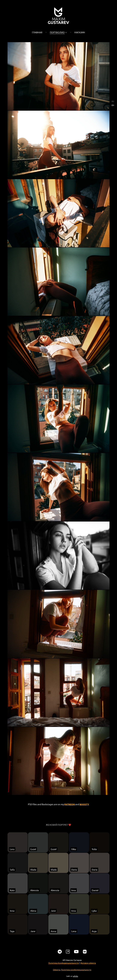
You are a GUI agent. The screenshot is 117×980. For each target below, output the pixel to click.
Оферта (56, 975)
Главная (37, 32)
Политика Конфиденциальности (64, 969)
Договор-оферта (88, 969)
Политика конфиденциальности (76, 975)
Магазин (80, 32)
